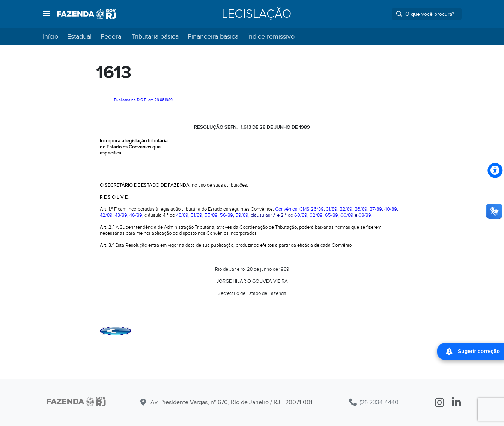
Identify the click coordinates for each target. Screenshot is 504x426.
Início (50, 37)
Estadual (79, 37)
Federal (112, 37)
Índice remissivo (271, 37)
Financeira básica (213, 37)
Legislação (257, 14)
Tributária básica (155, 37)
